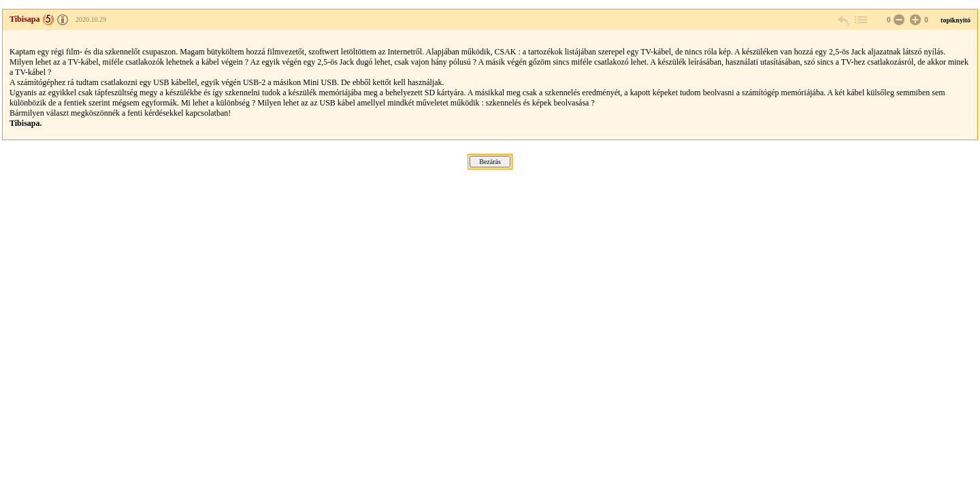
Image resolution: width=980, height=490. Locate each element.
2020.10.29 (91, 19)
